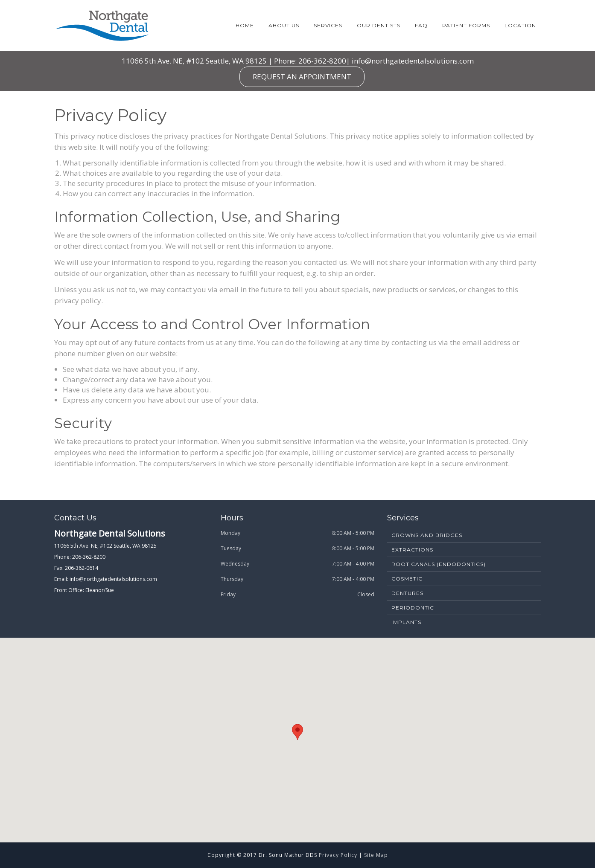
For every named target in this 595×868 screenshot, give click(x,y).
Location (520, 25)
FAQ (421, 25)
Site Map (376, 855)
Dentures (407, 593)
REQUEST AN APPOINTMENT (302, 77)
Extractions (412, 550)
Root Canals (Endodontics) (439, 564)
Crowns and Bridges (427, 535)
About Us (284, 25)
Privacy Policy (338, 855)
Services (328, 25)
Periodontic (413, 608)
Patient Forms (466, 25)
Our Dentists (379, 25)
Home (245, 25)
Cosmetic (407, 579)
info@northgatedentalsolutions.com (413, 61)
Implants (406, 622)
